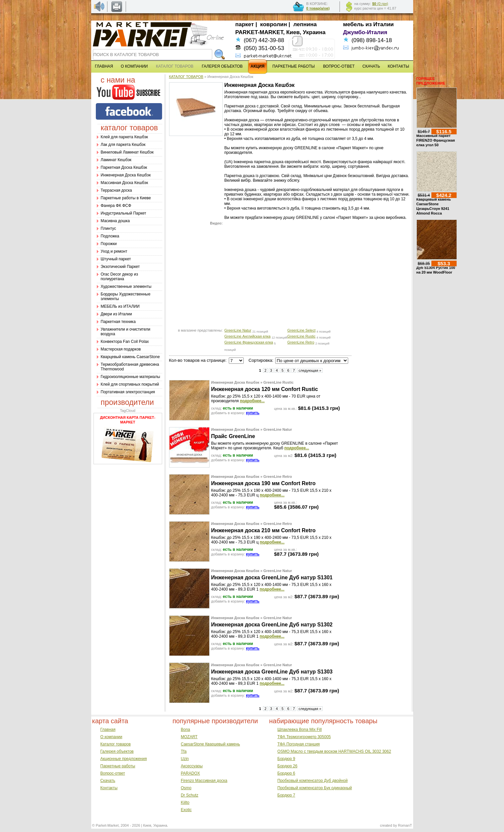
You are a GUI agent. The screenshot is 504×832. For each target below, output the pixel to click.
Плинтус (108, 228)
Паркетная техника (118, 322)
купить (253, 413)
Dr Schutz (189, 795)
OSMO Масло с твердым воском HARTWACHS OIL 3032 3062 (334, 751)
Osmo (186, 788)
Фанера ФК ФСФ (116, 206)
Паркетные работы (118, 766)
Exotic (186, 810)
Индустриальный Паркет (124, 213)
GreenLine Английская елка (248, 336)
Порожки (109, 244)
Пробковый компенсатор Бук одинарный (315, 788)
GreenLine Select (302, 330)
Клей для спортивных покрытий (130, 384)
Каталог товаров (116, 744)
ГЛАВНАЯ (104, 66)
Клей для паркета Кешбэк (125, 137)
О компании (111, 737)
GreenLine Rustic (302, 336)
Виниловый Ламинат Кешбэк (127, 152)
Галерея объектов (117, 751)
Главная (108, 730)
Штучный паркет (116, 259)
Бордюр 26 (287, 766)
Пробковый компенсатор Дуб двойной (313, 781)
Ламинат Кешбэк (116, 160)
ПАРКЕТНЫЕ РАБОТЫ (293, 66)
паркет (245, 24)
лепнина (305, 24)
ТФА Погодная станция (299, 744)
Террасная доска (116, 190)
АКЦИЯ (258, 66)
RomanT (405, 825)
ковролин (274, 24)
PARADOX (190, 773)
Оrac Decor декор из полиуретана (120, 277)
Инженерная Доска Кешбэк (126, 175)
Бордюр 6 (286, 773)
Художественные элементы (126, 287)
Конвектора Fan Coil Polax (125, 342)
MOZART (189, 737)
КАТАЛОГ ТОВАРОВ (186, 77)
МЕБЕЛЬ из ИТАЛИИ (120, 306)
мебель (354, 24)
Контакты (109, 788)
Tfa (184, 751)
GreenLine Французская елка (249, 342)
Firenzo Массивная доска (204, 781)
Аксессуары (192, 766)
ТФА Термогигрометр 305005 (304, 737)
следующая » (310, 370)
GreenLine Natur (238, 330)
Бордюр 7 (286, 795)
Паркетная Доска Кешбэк (124, 167)
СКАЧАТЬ (371, 66)
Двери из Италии (116, 314)
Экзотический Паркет (120, 267)
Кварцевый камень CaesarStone (130, 357)
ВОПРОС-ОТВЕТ (339, 66)
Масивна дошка (115, 221)
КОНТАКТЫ (398, 66)
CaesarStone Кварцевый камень (210, 744)
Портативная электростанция (128, 392)
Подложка (110, 236)
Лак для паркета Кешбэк (123, 145)
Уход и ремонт (114, 251)
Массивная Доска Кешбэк (125, 183)
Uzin (185, 759)
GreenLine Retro (301, 342)
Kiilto (185, 802)
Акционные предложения (124, 759)
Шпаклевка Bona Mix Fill (300, 730)
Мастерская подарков (121, 349)
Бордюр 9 (286, 759)
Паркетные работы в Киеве (126, 198)
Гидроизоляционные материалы (130, 377)
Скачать (108, 781)
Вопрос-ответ (113, 773)
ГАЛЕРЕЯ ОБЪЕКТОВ (222, 66)
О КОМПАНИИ (134, 66)
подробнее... (252, 401)
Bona (185, 730)
